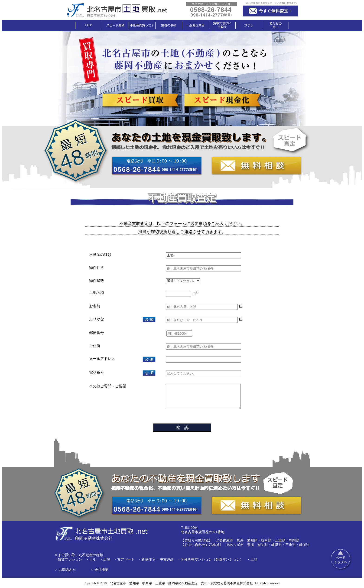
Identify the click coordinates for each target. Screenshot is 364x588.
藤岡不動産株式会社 (238, 583)
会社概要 (101, 570)
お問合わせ (67, 570)
